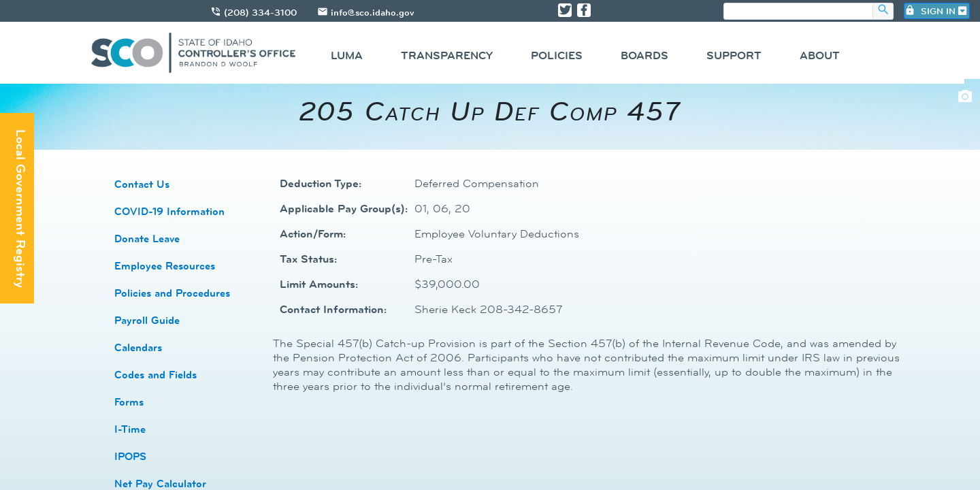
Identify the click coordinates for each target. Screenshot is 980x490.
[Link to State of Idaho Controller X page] (565, 10)
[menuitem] (347, 58)
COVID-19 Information (169, 211)
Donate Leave (147, 239)
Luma (347, 55)
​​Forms (129, 402)
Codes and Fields (156, 375)
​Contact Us (142, 184)
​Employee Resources (165, 266)
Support (734, 55)
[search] (798, 12)
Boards (644, 55)
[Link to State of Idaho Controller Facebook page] (584, 10)
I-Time (130, 429)
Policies (557, 55)
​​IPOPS (130, 456)
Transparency (447, 55)
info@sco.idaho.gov (373, 12)
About (820, 55)
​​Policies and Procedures (172, 293)
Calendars (138, 347)
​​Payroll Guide (147, 320)
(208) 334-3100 (260, 12)
